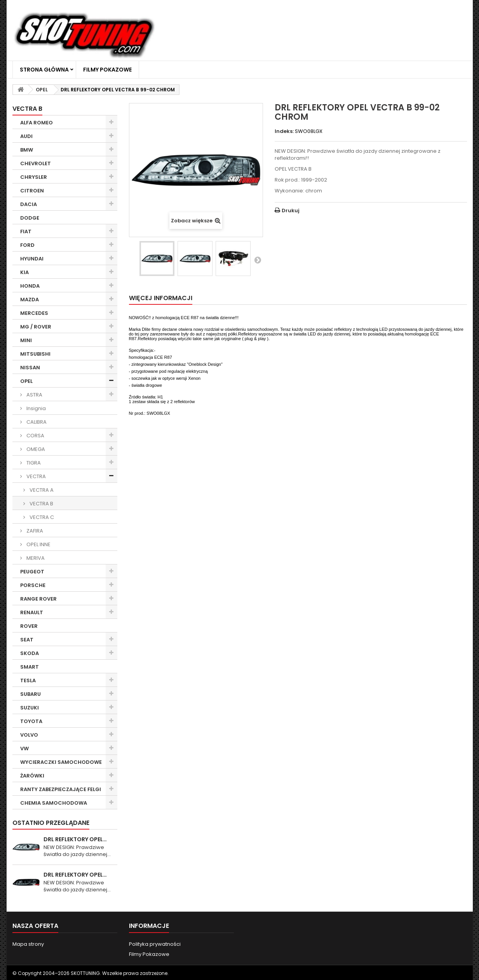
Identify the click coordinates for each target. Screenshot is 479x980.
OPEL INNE (38, 544)
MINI (26, 340)
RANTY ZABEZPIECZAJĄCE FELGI (61, 789)
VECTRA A (41, 490)
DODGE (30, 218)
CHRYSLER (34, 177)
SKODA (30, 653)
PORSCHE (33, 585)
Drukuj (291, 210)
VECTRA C (41, 517)
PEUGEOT (32, 572)
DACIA (29, 204)
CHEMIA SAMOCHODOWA (54, 803)
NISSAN (30, 368)
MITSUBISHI (35, 354)
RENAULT (32, 612)
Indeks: (284, 131)
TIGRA (33, 463)
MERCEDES (34, 313)
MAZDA (30, 300)
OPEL (26, 381)
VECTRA (36, 476)
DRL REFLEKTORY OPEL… (75, 839)
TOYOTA (31, 721)
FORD (27, 245)
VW (24, 749)
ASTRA (34, 395)
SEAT (27, 640)
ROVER (29, 626)
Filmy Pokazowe (107, 70)
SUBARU (30, 694)
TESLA (28, 680)
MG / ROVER (36, 327)
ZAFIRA (34, 531)
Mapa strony (28, 944)
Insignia (36, 408)
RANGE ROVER (38, 599)
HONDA (30, 286)
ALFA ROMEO (37, 123)
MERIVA (35, 558)
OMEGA (35, 449)
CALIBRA (36, 422)
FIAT (26, 231)
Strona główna (44, 70)
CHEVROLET (36, 163)
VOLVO (29, 735)
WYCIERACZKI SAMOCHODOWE (61, 762)
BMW (27, 150)
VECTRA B (41, 504)
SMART (30, 667)
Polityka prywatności (155, 944)
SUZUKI (30, 708)
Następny (258, 260)
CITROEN (32, 191)
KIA (24, 272)
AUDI (26, 136)
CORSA (35, 436)
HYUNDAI (32, 259)
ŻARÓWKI (32, 776)
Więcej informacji (161, 298)
